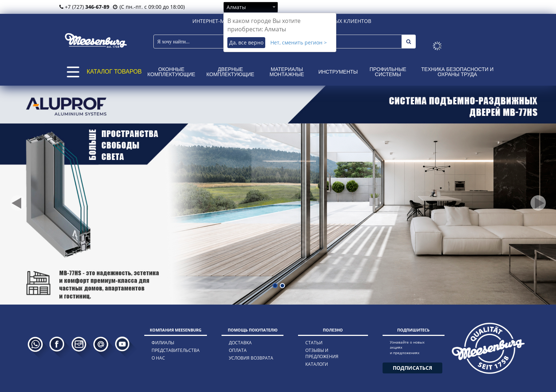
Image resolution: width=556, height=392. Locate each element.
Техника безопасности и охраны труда (457, 72)
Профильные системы (388, 72)
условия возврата (251, 358)
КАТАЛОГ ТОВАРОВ (114, 72)
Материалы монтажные (287, 72)
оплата (238, 350)
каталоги (317, 364)
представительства (176, 350)
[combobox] (251, 7)
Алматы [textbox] (236, 7)
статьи (314, 343)
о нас (158, 358)
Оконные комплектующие (171, 72)
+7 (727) (84, 7)
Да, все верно (246, 42)
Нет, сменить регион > (299, 42)
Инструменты (338, 72)
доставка (240, 343)
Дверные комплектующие (230, 72)
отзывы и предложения (322, 353)
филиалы (163, 343)
